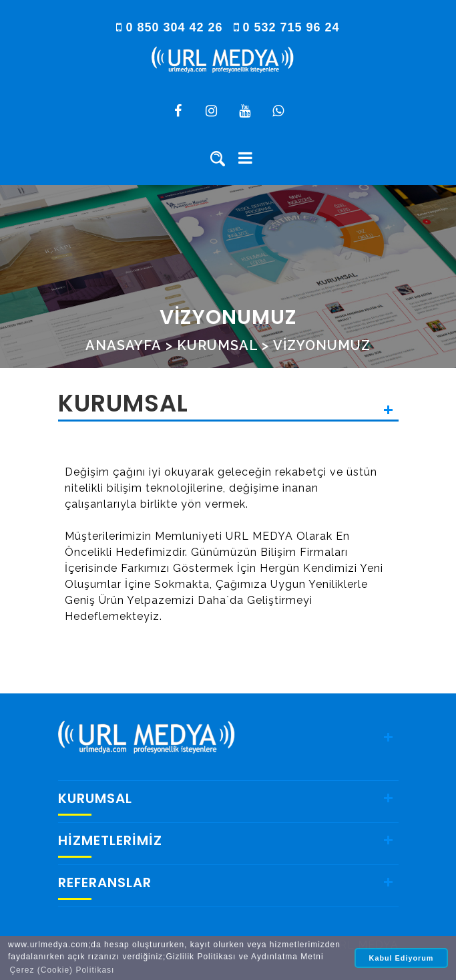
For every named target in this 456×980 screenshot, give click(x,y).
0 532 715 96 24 (287, 27)
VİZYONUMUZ (322, 345)
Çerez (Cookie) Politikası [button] (62, 970)
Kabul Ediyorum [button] (402, 958)
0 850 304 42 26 (171, 27)
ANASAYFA (124, 345)
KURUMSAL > (223, 345)
